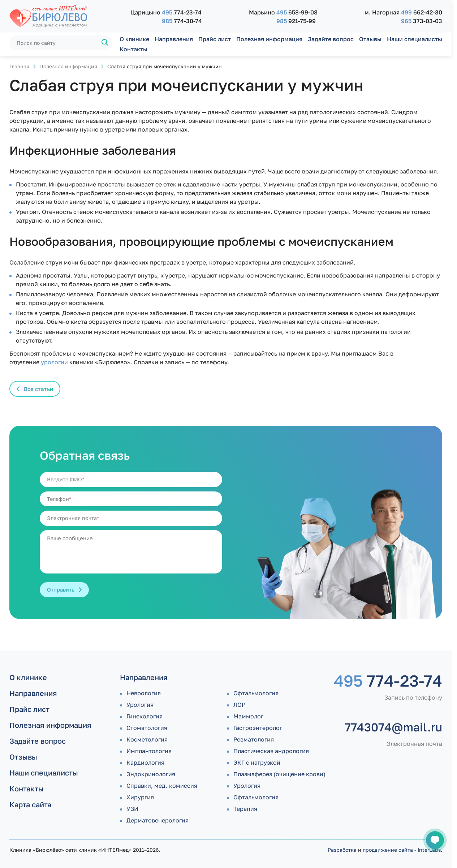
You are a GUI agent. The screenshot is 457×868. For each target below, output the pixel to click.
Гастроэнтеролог (258, 728)
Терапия (245, 809)
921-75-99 (296, 21)
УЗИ (132, 809)
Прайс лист (215, 39)
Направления (174, 39)
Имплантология (149, 751)
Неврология (144, 693)
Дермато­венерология (158, 820)
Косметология (147, 739)
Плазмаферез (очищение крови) (279, 774)
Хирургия (140, 797)
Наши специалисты (415, 39)
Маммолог (248, 716)
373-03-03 (422, 21)
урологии (54, 362)
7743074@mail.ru (393, 727)
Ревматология (254, 739)
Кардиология (145, 762)
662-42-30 (422, 12)
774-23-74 (182, 12)
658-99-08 (297, 12)
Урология (140, 705)
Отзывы (370, 39)
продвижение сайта (388, 850)
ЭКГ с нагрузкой (257, 762)
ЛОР (239, 705)
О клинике (134, 39)
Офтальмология (256, 693)
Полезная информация (269, 39)
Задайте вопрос (331, 39)
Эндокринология (151, 774)
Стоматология (147, 728)
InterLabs (429, 850)
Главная (19, 66)
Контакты (133, 49)
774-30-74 (182, 21)
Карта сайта (30, 804)
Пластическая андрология (271, 751)
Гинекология (145, 716)
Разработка (342, 850)
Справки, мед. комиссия (162, 786)
